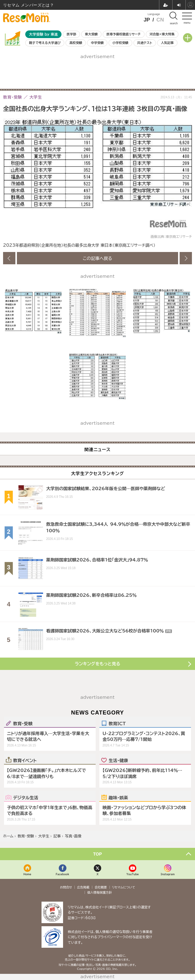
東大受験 (91, 34)
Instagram (167, 874)
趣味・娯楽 (118, 797)
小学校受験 (121, 43)
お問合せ (66, 887)
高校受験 (76, 43)
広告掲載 (83, 887)
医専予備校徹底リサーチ (124, 34)
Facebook (62, 874)
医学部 (72, 34)
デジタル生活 (26, 797)
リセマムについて (123, 887)
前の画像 (9, 258)
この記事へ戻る (97, 258)
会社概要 (101, 887)
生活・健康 (118, 760)
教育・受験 (23, 723)
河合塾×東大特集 (162, 34)
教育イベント (25, 760)
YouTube (133, 874)
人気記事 (167, 43)
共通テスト (145, 43)
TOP (98, 854)
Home (27, 874)
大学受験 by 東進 (43, 34)
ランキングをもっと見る (97, 664)
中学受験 (97, 43)
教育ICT (117, 723)
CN (160, 20)
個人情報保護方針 (100, 892)
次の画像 (186, 258)
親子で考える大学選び (45, 43)
